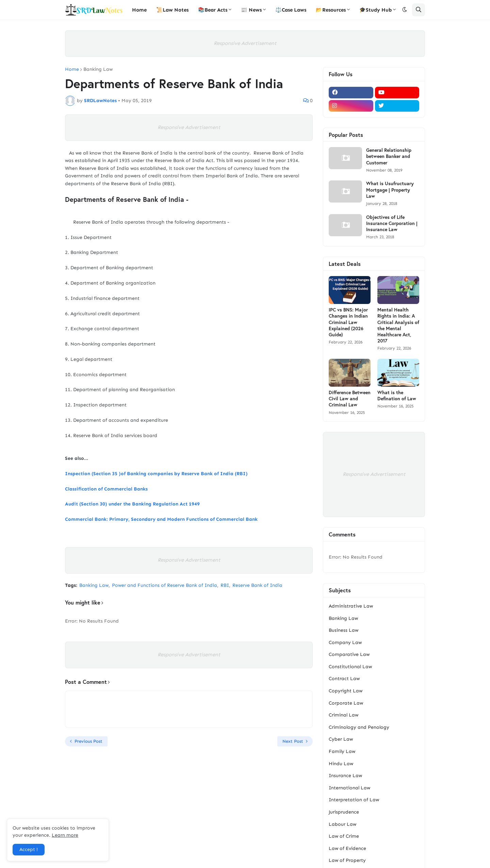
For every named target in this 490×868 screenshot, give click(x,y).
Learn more (65, 835)
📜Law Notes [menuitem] (172, 10)
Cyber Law (341, 739)
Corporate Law (346, 703)
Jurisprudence (344, 812)
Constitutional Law (350, 667)
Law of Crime (344, 836)
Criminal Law (344, 715)
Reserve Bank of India (257, 585)
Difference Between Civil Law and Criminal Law (350, 399)
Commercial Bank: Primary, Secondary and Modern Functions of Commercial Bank (161, 519)
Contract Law (344, 679)
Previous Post (88, 741)
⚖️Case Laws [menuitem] (291, 10)
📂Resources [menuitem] (331, 10)
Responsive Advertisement (245, 43)
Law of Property (347, 860)
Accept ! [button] (29, 849)
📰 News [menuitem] (251, 10)
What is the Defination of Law (397, 396)
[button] (405, 10)
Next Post (293, 741)
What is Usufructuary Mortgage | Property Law (390, 190)
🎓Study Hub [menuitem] (375, 10)
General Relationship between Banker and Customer (389, 156)
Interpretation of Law (354, 800)
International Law (349, 788)
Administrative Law (351, 606)
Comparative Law (349, 654)
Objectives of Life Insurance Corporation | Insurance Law (392, 223)
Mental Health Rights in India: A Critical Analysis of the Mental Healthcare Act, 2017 (398, 325)
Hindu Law (341, 764)
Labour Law (342, 824)
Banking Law (98, 69)
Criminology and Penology (359, 727)
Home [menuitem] (139, 10)
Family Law (342, 751)
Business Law (344, 630)
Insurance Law (345, 776)
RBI (225, 585)
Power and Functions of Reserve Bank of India (165, 585)
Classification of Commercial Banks (106, 489)
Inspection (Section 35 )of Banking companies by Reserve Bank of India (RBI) (156, 474)
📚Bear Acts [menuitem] (213, 10)
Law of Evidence (347, 848)
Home (72, 69)
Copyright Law (346, 691)
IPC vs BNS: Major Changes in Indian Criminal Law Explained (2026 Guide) (348, 322)
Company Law (345, 642)
